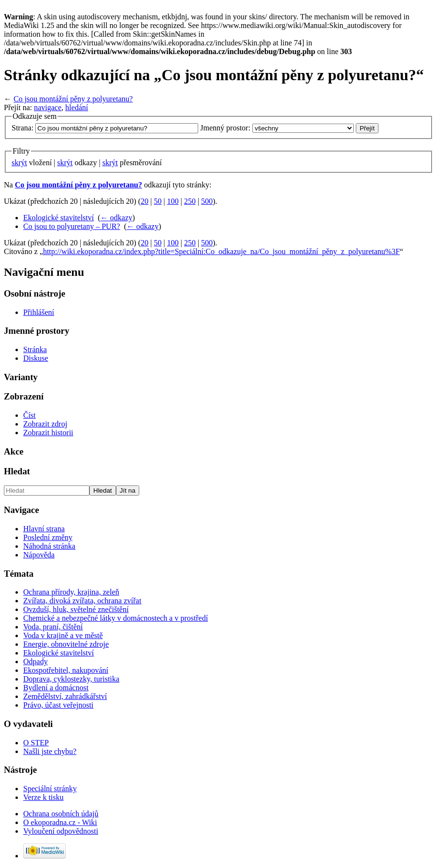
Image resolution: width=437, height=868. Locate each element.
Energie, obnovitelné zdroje (66, 644)
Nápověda (39, 555)
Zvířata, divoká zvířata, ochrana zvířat (82, 601)
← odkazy (117, 218)
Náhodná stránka (49, 546)
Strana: (22, 128)
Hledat (17, 471)
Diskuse (36, 358)
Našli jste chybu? (50, 751)
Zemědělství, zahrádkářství (65, 696)
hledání (77, 107)
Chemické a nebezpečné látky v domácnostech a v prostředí (116, 618)
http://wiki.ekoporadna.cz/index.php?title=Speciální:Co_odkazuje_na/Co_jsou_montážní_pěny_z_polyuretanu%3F (221, 251)
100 (173, 201)
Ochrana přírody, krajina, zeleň (71, 592)
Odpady (36, 662)
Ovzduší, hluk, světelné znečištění (76, 609)
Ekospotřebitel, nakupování (66, 670)
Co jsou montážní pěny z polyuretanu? (73, 99)
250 (190, 201)
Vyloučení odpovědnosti (61, 831)
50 (158, 201)
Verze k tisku (44, 797)
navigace (48, 107)
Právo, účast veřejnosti (58, 705)
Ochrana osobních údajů (61, 814)
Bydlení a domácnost (56, 688)
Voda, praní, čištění (53, 627)
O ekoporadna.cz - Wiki (60, 822)
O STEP (36, 743)
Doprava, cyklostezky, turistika (71, 679)
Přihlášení (39, 312)
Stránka (35, 349)
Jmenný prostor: (225, 128)
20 (145, 201)
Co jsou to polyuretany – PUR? (72, 226)
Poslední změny (48, 537)
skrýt (19, 163)
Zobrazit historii (48, 433)
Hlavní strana (44, 529)
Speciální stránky (50, 789)
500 (207, 201)
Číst (29, 415)
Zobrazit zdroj (45, 424)
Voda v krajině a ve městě (63, 635)
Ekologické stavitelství (58, 218)
